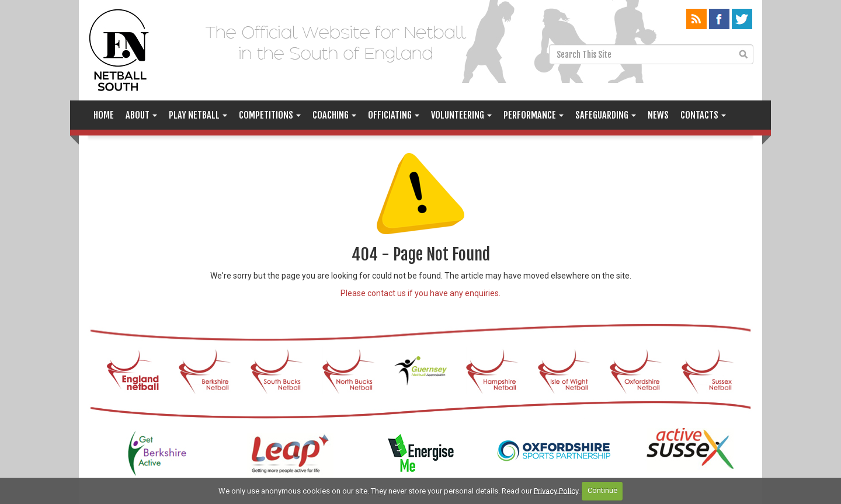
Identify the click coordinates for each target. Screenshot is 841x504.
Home (104, 115)
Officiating (394, 115)
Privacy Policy (556, 490)
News (658, 115)
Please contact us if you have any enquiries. (420, 293)
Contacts (703, 115)
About (141, 115)
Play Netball (198, 115)
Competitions (270, 115)
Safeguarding (606, 115)
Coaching (334, 115)
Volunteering (461, 115)
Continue (602, 490)
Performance (534, 115)
